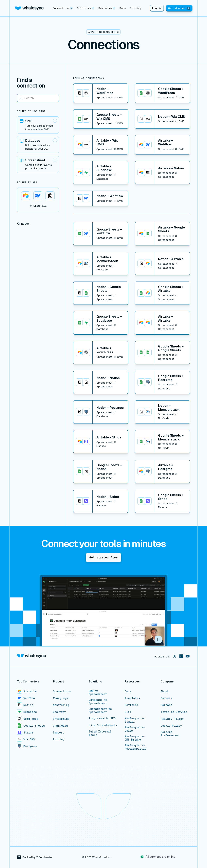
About (165, 691)
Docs (123, 8)
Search (17, 94)
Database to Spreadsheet (98, 701)
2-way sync (61, 698)
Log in (157, 8)
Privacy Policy (172, 719)
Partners (131, 705)
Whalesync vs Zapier (135, 720)
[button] (63, 8)
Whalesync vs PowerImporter (135, 747)
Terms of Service (174, 712)
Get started (179, 8)
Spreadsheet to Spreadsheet (100, 710)
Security (59, 712)
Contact (166, 705)
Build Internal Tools (100, 733)
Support (59, 732)
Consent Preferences (170, 734)
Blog (128, 712)
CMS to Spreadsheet (98, 693)
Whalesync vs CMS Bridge (135, 738)
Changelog (60, 726)
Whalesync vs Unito (135, 729)
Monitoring (61, 705)
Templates (132, 698)
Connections (62, 691)
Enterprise (61, 719)
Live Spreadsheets (103, 725)
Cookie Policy (171, 726)
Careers (167, 698)
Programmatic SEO (102, 718)
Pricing (136, 8)
